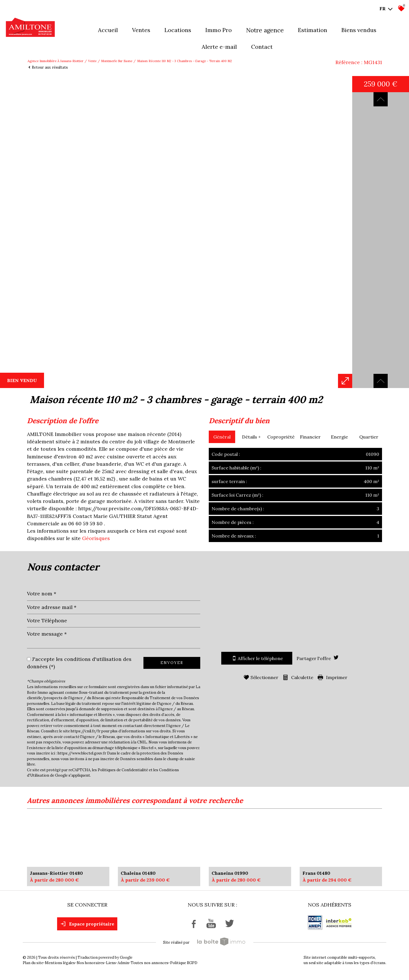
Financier (310, 437)
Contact (262, 47)
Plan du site (33, 963)
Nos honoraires (90, 963)
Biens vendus (359, 30)
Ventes (141, 30)
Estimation (313, 30)
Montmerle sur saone (117, 61)
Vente (92, 61)
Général (222, 437)
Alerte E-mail (219, 47)
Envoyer (172, 663)
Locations (178, 30)
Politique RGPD (184, 963)
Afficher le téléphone (257, 658)
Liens (111, 963)
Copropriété (281, 437)
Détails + (251, 437)
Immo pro (219, 30)
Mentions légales (60, 963)
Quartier (369, 437)
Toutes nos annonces (150, 963)
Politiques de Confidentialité (123, 770)
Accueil (108, 30)
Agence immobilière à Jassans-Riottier (56, 61)
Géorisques (96, 538)
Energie (339, 437)
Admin (123, 963)
